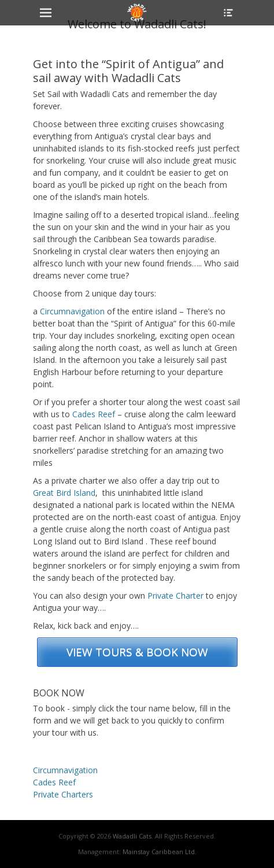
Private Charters (63, 794)
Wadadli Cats (132, 836)
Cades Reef (94, 414)
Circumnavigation (72, 311)
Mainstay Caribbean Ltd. (160, 852)
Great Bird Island (64, 493)
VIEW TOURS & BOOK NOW (137, 652)
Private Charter (175, 596)
